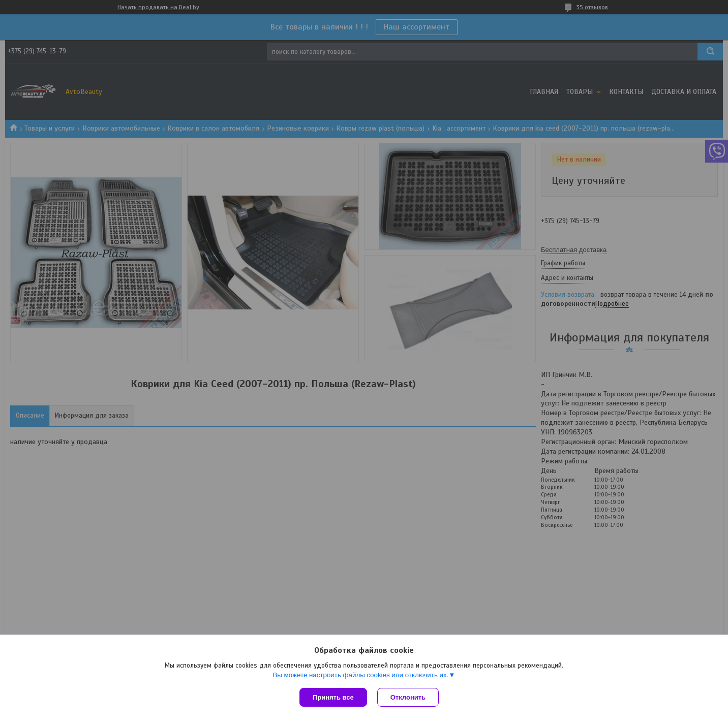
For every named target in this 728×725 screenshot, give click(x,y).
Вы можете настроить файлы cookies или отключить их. (360, 675)
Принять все (333, 697)
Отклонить (408, 697)
